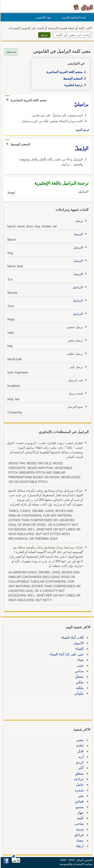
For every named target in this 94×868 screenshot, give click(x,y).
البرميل (78, 234)
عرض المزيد (82, 130)
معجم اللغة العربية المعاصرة (64, 72)
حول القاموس (43, 17)
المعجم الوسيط (72, 78)
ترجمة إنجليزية (73, 85)
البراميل (77, 287)
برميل (79, 221)
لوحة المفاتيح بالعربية (73, 17)
